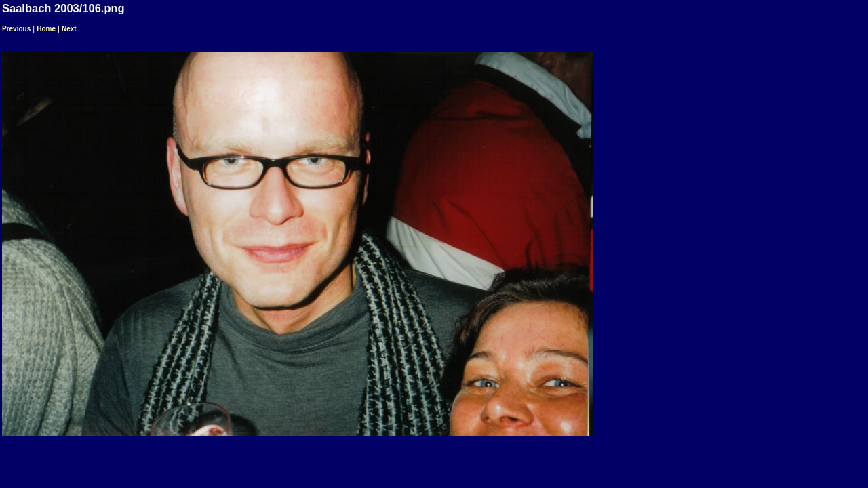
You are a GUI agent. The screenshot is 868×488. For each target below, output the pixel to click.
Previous (16, 29)
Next (69, 29)
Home (46, 29)
